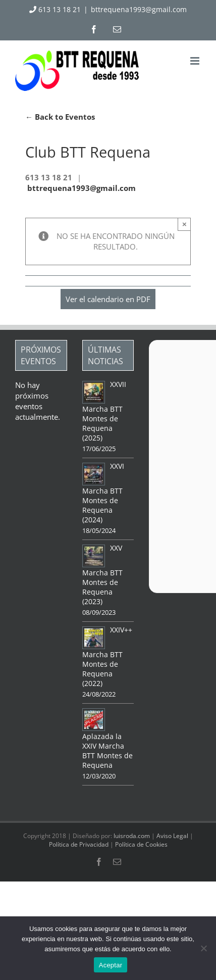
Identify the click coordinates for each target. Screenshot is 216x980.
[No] (203, 948)
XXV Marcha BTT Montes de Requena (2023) (102, 575)
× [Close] (184, 224)
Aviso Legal (172, 836)
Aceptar (111, 965)
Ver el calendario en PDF (108, 299)
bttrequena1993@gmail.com (139, 9)
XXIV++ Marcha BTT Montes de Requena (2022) (107, 656)
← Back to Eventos (60, 117)
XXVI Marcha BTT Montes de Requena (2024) (103, 493)
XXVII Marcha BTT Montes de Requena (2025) (104, 411)
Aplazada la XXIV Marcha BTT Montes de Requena (107, 751)
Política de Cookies (141, 844)
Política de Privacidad (79, 844)
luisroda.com (132, 836)
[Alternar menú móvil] (196, 61)
